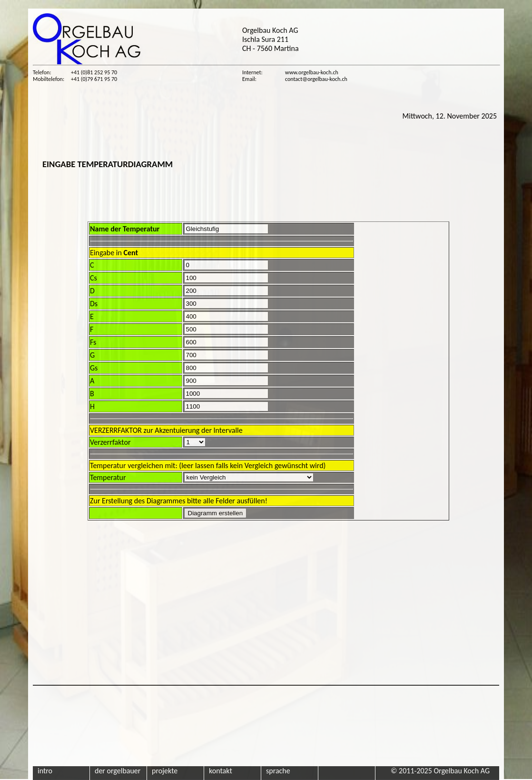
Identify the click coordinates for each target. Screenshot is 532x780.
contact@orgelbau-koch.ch (316, 79)
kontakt (221, 771)
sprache (278, 771)
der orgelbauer (118, 771)
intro (45, 771)
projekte (165, 771)
